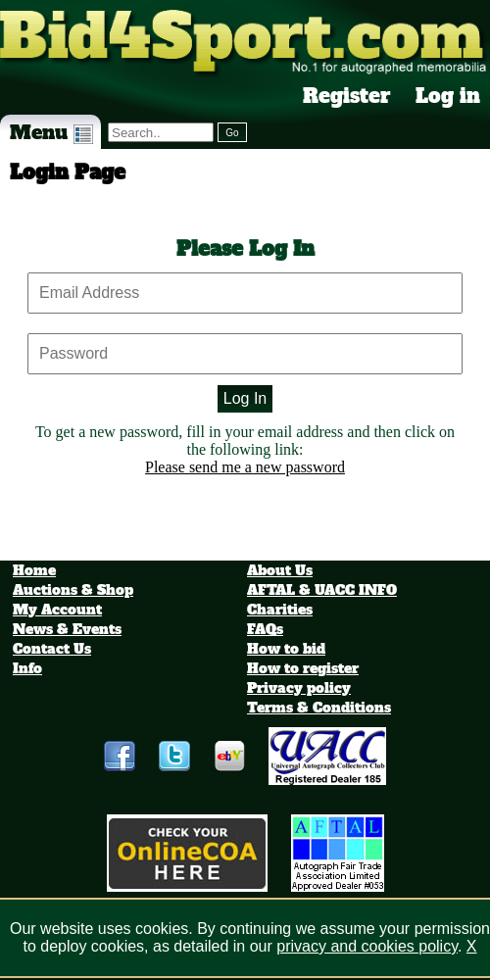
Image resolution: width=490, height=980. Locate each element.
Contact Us (52, 649)
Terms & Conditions (319, 708)
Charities (280, 610)
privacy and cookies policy (367, 946)
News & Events (67, 629)
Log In (245, 398)
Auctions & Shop (73, 590)
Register (347, 96)
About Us (280, 570)
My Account (57, 610)
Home (34, 570)
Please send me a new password (245, 467)
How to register (303, 668)
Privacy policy (299, 688)
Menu (51, 132)
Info (27, 668)
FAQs (265, 629)
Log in (448, 96)
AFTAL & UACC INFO (322, 590)
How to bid (286, 649)
